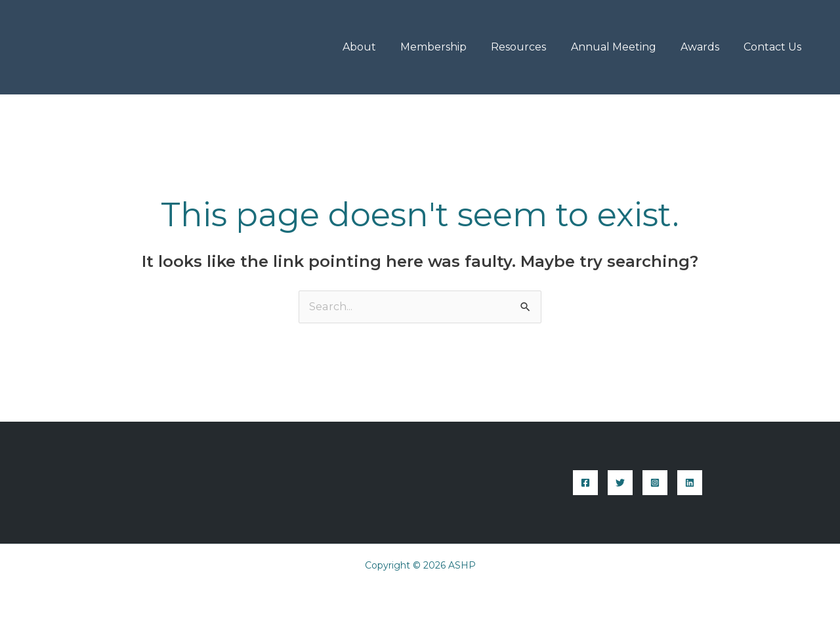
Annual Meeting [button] (622, 47)
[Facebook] (585, 483)
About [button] (378, 47)
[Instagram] (655, 483)
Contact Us (774, 47)
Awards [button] (705, 47)
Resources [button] (531, 47)
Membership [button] (449, 47)
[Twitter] (620, 483)
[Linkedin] (690, 483)
